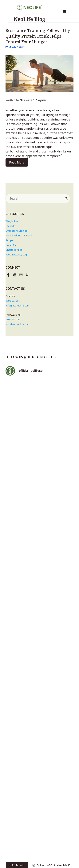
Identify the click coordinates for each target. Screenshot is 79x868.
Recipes (10, 240)
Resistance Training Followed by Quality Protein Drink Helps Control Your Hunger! (38, 36)
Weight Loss (13, 221)
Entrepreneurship (16, 231)
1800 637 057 (13, 301)
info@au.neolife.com (17, 306)
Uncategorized (14, 250)
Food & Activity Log (16, 254)
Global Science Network (19, 235)
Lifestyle (10, 226)
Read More (17, 162)
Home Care (12, 245)
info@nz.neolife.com (17, 324)
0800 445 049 (13, 319)
